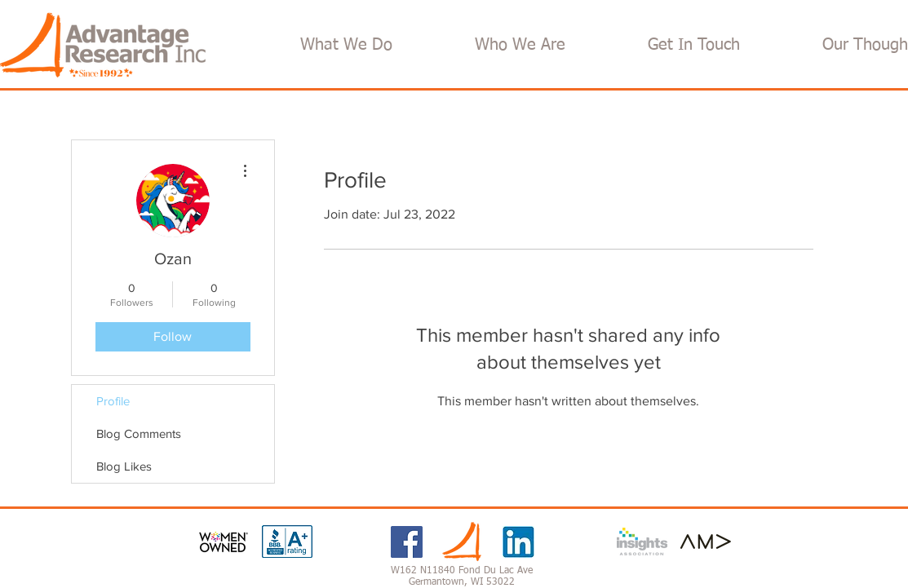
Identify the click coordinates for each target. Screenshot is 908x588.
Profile (113, 401)
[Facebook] (407, 542)
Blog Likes (124, 466)
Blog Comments (139, 433)
